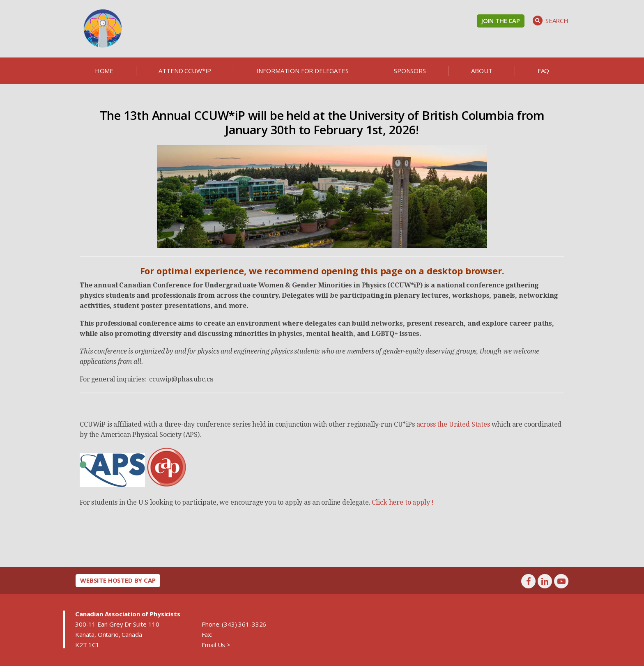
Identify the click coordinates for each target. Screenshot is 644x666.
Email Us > (216, 645)
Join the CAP (501, 21)
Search (551, 21)
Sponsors (410, 71)
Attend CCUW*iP (185, 71)
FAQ (544, 71)
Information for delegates (303, 71)
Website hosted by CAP (118, 580)
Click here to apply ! (403, 502)
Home (104, 71)
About (482, 71)
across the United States (454, 424)
